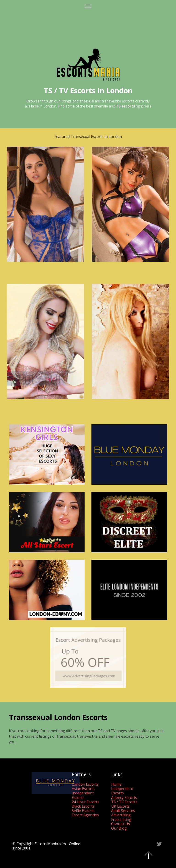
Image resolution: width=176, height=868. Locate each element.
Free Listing (121, 820)
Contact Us (121, 824)
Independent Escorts (83, 795)
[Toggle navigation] (88, 6)
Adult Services (123, 811)
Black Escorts (83, 806)
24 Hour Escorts (85, 802)
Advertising (121, 815)
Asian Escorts (83, 789)
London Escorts (85, 784)
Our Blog (119, 828)
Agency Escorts (124, 798)
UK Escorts (120, 806)
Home (116, 784)
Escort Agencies (85, 815)
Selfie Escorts (83, 811)
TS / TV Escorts (124, 802)
